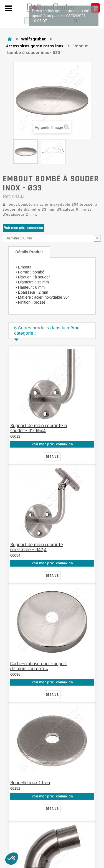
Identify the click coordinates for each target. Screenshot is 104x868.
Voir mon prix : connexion (24, 228)
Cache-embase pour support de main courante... (39, 666)
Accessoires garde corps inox (35, 46)
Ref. (7, 196)
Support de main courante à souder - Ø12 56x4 (39, 428)
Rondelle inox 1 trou (30, 783)
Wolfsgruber (33, 39)
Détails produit (29, 252)
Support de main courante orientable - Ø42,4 (37, 547)
